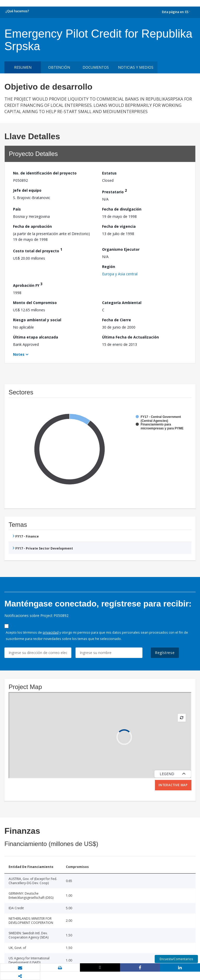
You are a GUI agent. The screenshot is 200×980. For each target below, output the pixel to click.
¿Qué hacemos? (17, 11)
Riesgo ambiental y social (37, 320)
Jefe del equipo (27, 190)
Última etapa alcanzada (36, 337)
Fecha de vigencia (119, 226)
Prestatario (114, 191)
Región (109, 267)
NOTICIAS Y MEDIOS (136, 67)
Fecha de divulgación (122, 209)
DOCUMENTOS (96, 67)
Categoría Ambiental (122, 303)
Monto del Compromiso (35, 303)
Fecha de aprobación (32, 226)
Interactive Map (173, 785)
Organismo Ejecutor (121, 249)
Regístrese (165, 653)
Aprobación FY (28, 285)
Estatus (109, 173)
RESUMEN (23, 67)
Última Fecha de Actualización (130, 337)
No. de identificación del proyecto (45, 173)
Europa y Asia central (120, 274)
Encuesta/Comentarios (176, 959)
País (17, 209)
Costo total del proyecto (38, 250)
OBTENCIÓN (59, 67)
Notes (19, 354)
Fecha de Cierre (117, 320)
